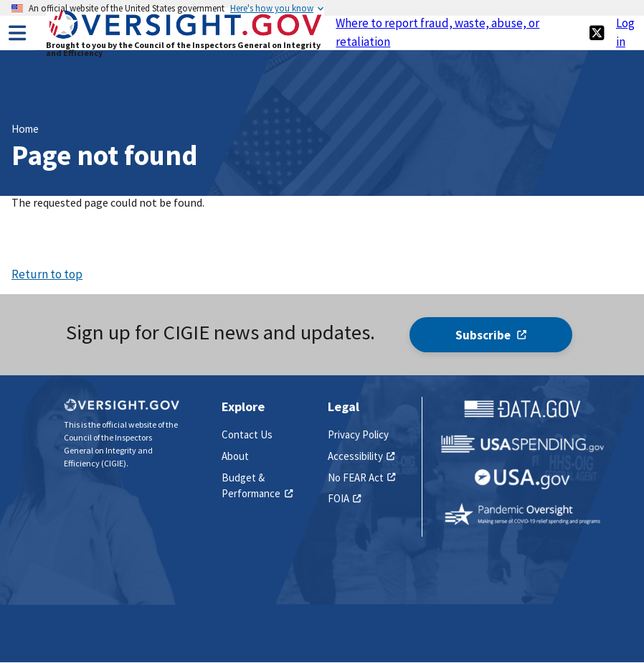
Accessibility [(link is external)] (361, 456)
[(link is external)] (597, 33)
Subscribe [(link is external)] (491, 335)
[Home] (185, 37)
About (235, 456)
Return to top (47, 274)
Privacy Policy (358, 434)
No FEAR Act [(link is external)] (362, 478)
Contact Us (247, 434)
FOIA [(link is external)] (345, 498)
